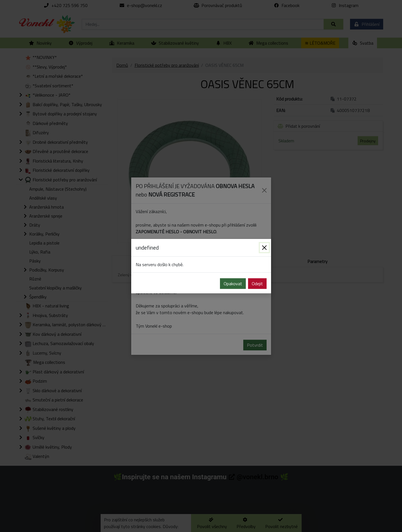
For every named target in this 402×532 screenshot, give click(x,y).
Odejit (257, 284)
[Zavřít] (264, 248)
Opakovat (233, 284)
